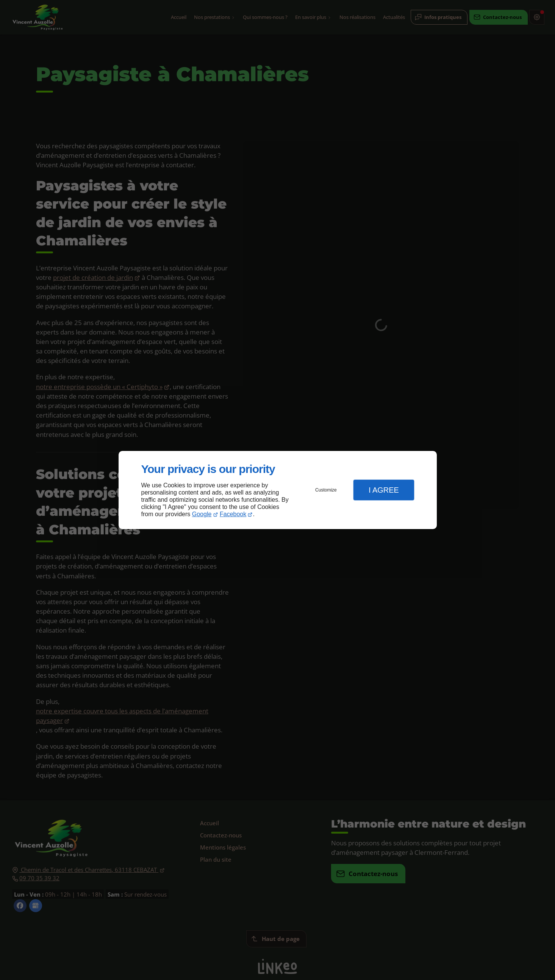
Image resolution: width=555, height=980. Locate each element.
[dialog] (278, 490)
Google (202, 514)
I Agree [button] (384, 490)
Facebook (233, 514)
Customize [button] (326, 490)
